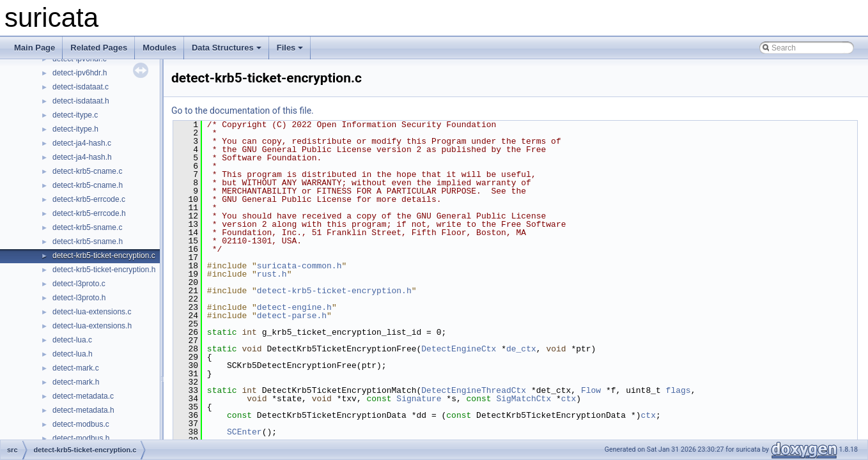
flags (678, 390)
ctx (569, 399)
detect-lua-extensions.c (92, 312)
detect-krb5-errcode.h (89, 213)
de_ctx (521, 349)
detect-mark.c (76, 368)
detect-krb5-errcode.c (89, 199)
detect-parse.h (292, 316)
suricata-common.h (299, 266)
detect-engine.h (294, 307)
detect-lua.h (73, 354)
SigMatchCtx (523, 399)
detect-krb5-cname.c (87, 171)
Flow (591, 390)
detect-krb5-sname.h (88, 241)
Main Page (35, 48)
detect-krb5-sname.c (87, 227)
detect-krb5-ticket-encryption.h (104, 270)
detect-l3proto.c (79, 284)
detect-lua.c (72, 340)
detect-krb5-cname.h (88, 185)
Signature (419, 399)
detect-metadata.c (83, 396)
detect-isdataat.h (81, 101)
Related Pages (99, 48)
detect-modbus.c (81, 424)
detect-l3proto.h (79, 298)
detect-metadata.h (83, 410)
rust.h (272, 274)
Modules (159, 48)
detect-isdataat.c (81, 87)
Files (290, 48)
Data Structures (227, 48)
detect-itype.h (75, 129)
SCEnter (244, 432)
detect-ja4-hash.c (82, 143)
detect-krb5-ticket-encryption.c (104, 256)
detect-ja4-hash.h (82, 157)
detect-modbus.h (81, 438)
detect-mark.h (76, 382)
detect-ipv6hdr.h (80, 73)
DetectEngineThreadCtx (474, 390)
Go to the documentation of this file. (243, 111)
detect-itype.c (75, 115)
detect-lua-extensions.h (92, 326)
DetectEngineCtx (459, 349)
